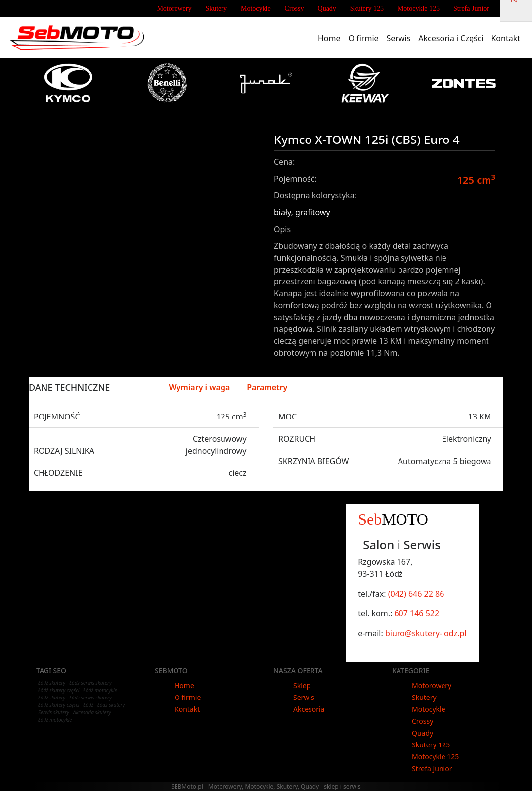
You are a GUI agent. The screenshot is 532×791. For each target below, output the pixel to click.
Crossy (294, 9)
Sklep (302, 685)
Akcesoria (309, 709)
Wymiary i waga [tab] (199, 387)
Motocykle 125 (419, 9)
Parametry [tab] (267, 387)
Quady (327, 9)
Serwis (401, 38)
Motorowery (174, 9)
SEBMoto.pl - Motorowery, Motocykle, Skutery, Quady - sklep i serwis (266, 786)
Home (331, 38)
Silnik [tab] (141, 387)
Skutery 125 (367, 9)
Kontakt (508, 38)
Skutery (216, 9)
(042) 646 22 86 (416, 594)
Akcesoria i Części (453, 38)
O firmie (366, 38)
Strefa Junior (471, 9)
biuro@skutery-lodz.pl (426, 633)
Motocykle (256, 9)
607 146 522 (417, 613)
